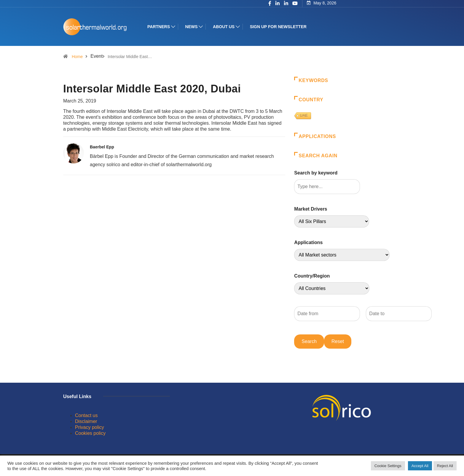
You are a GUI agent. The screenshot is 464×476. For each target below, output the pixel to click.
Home (77, 57)
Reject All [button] (445, 466)
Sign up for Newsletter (278, 27)
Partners (159, 27)
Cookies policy (90, 433)
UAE (304, 115)
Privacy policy (90, 427)
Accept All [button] (420, 466)
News (192, 27)
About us (224, 27)
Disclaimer (86, 421)
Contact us (86, 415)
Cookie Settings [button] (388, 466)
